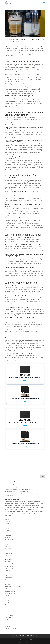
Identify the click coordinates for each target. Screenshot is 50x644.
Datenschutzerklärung (10, 628)
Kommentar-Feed (9, 618)
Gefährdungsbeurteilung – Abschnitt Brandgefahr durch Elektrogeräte (22, 487)
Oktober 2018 (8, 553)
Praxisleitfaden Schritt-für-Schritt (13, 587)
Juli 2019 (7, 544)
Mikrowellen (8, 584)
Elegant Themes (22, 642)
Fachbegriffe (8, 571)
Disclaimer (8, 626)
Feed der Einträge (9, 615)
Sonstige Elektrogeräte (10, 593)
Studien (7, 596)
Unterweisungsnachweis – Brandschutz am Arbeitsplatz (18, 489)
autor (8, 42)
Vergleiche (8, 600)
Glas (6, 575)
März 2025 (8, 526)
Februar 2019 (8, 549)
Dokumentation (9, 568)
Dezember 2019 (9, 540)
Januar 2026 (8, 521)
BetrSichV (7, 562)
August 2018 (8, 556)
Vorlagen (7, 602)
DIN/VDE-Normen (9, 566)
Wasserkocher (17, 47)
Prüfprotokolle (9, 589)
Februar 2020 (8, 535)
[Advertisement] (25, 462)
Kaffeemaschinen (23, 42)
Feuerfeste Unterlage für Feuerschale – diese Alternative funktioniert (26, 511)
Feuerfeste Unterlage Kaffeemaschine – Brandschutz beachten (24, 40)
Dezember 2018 (9, 551)
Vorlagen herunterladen (11, 605)
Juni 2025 (7, 524)
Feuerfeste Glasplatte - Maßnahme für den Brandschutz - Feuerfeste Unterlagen (24, 507)
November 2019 (9, 542)
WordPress (36, 642)
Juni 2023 (7, 528)
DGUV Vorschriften (10, 564)
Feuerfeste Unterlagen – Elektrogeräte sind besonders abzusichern (23, 509)
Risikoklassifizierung (10, 591)
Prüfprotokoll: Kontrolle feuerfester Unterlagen (16, 492)
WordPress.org (9, 620)
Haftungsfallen (9, 577)
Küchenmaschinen (9, 582)
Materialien (16, 69)
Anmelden (8, 613)
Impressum (8, 624)
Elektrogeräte (38, 45)
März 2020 (8, 533)
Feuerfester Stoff (9, 573)
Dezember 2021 (9, 531)
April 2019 (7, 546)
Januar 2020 (8, 537)
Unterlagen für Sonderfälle (11, 598)
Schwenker (8, 514)
